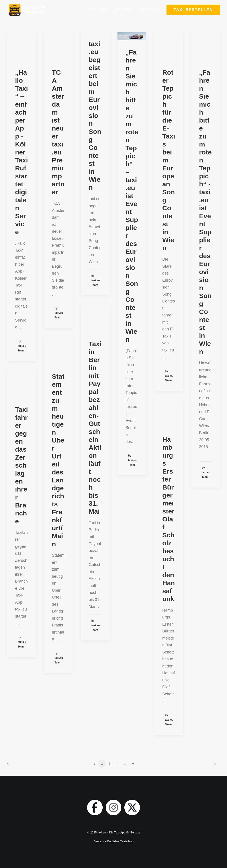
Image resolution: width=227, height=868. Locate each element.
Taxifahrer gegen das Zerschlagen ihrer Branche (22, 465)
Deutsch (99, 841)
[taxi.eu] (34, 15)
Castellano (127, 841)
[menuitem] (100, 15)
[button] (132, 36)
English (112, 841)
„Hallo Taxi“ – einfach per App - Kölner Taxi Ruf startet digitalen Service (22, 152)
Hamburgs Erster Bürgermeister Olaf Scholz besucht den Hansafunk (169, 519)
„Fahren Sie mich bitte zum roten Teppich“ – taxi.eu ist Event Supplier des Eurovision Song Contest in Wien (132, 196)
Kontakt (149, 15)
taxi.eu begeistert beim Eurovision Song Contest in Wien (95, 116)
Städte (123, 15)
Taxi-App (98, 15)
